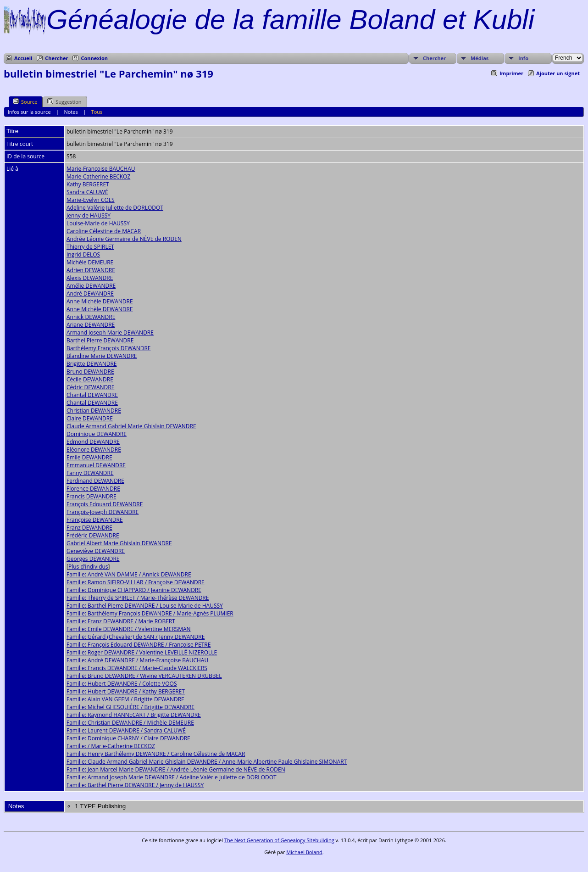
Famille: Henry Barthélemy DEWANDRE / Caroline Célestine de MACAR (156, 754)
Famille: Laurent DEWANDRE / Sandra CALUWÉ (126, 730)
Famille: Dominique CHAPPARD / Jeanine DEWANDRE (134, 590)
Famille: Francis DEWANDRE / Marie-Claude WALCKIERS (137, 668)
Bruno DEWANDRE (90, 372)
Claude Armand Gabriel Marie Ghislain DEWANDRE (131, 426)
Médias (480, 58)
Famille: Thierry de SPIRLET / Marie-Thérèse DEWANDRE (138, 598)
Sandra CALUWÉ (87, 192)
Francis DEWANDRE (92, 496)
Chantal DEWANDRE (92, 395)
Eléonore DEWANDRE (94, 450)
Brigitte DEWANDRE (92, 364)
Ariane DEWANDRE (91, 325)
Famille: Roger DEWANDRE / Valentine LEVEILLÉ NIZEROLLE (142, 652)
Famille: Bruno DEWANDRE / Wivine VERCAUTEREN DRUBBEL (144, 676)
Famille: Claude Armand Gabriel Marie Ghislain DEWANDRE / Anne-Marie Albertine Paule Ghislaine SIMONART (207, 762)
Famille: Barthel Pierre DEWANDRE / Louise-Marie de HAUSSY (145, 606)
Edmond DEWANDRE (93, 442)
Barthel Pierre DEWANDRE (100, 340)
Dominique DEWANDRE (97, 434)
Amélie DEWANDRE (91, 286)
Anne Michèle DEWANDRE (100, 301)
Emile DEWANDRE (89, 457)
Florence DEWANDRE (93, 489)
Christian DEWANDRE (94, 411)
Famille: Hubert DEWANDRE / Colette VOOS (122, 684)
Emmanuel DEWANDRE (96, 465)
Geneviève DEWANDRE (96, 551)
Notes (71, 112)
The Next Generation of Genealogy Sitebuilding (279, 840)
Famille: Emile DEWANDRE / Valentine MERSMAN (129, 629)
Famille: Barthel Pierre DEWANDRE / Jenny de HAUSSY (135, 785)
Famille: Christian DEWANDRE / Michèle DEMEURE (130, 723)
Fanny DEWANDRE (90, 473)
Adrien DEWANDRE (91, 270)
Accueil (23, 58)
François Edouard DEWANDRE (105, 504)
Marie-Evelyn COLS (91, 200)
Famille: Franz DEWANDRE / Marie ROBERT (121, 621)
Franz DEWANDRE (89, 528)
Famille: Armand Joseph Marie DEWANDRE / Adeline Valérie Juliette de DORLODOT (172, 777)
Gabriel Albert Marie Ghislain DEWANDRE (119, 543)
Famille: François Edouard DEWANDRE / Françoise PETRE (139, 645)
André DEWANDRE (90, 293)
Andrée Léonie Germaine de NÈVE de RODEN (124, 239)
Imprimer (511, 73)
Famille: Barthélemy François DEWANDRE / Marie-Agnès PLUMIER (150, 613)
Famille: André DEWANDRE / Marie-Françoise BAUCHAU (137, 660)
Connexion (94, 58)
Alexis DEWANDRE (90, 278)
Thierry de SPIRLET (90, 247)
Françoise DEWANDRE (95, 520)
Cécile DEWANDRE (90, 379)
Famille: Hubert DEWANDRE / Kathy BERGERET (126, 691)
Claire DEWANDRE (90, 418)
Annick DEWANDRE (91, 317)
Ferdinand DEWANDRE (95, 481)
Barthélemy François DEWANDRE (109, 348)
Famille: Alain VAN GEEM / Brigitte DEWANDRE (125, 699)
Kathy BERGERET (88, 184)
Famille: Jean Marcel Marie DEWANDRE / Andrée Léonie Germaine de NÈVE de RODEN (176, 769)
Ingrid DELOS (83, 254)
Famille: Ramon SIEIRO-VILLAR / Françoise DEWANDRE (136, 582)
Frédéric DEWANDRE (93, 535)
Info (523, 58)
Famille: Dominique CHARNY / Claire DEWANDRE (128, 738)
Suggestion (64, 101)
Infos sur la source (29, 112)
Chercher (56, 58)
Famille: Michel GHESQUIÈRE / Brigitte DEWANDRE (130, 707)
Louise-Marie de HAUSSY (98, 223)
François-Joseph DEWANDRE (103, 512)
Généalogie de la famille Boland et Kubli (290, 20)
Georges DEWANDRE (93, 559)
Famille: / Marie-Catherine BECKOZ (111, 746)
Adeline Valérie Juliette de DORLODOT (115, 208)
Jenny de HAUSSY (89, 215)
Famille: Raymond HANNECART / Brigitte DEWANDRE (134, 715)
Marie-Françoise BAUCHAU (101, 169)
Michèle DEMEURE (90, 262)
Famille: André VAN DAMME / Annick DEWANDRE (129, 574)
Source (25, 101)
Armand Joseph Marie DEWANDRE (110, 333)
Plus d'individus (88, 567)
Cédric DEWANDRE (90, 387)
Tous (97, 112)
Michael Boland (304, 852)
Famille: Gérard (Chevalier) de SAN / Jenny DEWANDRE (136, 637)
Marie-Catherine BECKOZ (98, 176)
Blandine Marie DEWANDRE (102, 356)
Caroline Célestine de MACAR (104, 231)
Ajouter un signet (558, 73)
